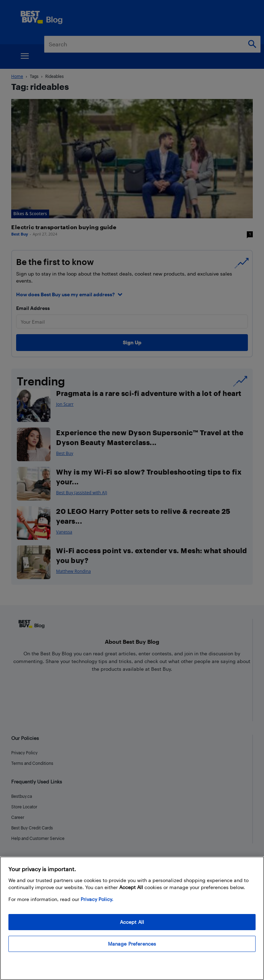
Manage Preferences (132, 944)
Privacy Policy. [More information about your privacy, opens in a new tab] (97, 899)
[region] (132, 918)
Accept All (132, 922)
